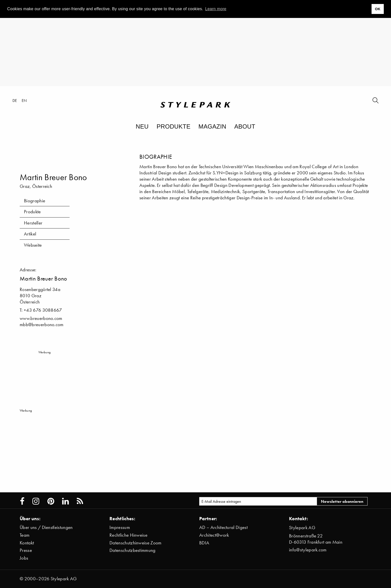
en (24, 100)
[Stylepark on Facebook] (22, 501)
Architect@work (214, 535)
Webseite (33, 245)
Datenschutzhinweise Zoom (136, 543)
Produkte (174, 126)
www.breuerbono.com (41, 318)
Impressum (120, 527)
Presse (26, 550)
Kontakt (27, 543)
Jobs (24, 558)
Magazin (212, 126)
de (15, 100)
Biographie (35, 201)
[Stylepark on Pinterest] (51, 501)
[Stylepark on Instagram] (36, 501)
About (245, 126)
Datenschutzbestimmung (133, 550)
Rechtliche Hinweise (128, 535)
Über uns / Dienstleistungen (46, 527)
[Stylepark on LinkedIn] (65, 501)
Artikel (30, 234)
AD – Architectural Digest (223, 527)
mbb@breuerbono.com (42, 325)
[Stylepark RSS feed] (80, 501)
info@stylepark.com (308, 550)
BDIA (204, 543)
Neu (142, 126)
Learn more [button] (216, 9)
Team (25, 535)
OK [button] (378, 9)
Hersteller (33, 223)
